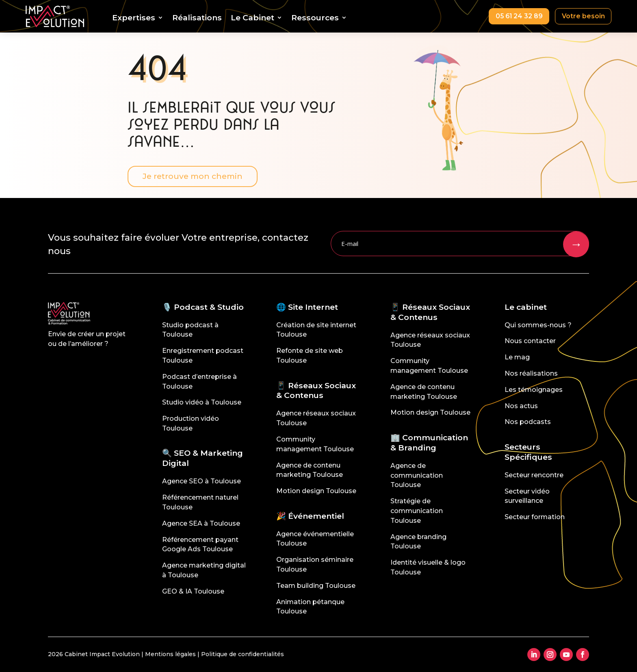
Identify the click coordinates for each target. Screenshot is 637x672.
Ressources (313, 18)
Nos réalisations (531, 373)
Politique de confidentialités (243, 654)
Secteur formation (535, 517)
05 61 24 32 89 (517, 16)
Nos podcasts (528, 422)
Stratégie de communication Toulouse (417, 511)
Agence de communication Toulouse (417, 475)
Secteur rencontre (534, 475)
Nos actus (521, 406)
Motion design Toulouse (316, 491)
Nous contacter (530, 341)
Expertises (132, 18)
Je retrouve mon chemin (194, 176)
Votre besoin (583, 16)
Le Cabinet (251, 18)
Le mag (517, 357)
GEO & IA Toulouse (193, 591)
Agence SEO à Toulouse (201, 481)
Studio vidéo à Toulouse (202, 402)
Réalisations (195, 18)
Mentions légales (170, 654)
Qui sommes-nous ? (538, 325)
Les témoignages (534, 390)
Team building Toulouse (316, 586)
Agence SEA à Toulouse (201, 523)
